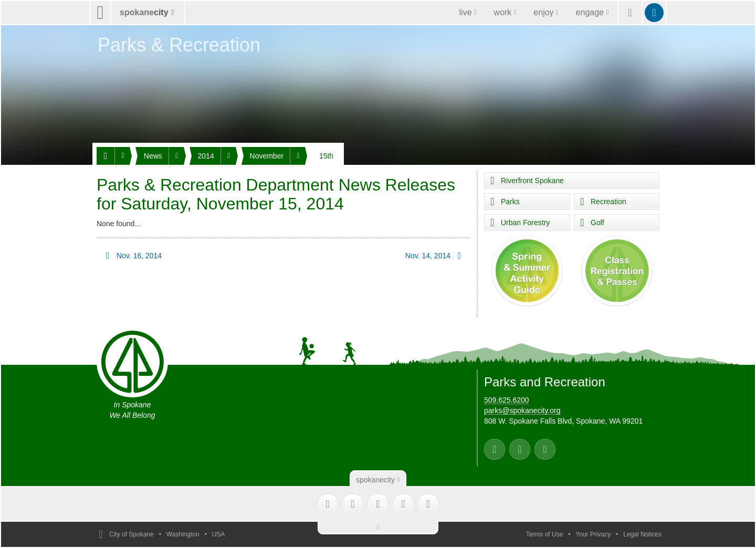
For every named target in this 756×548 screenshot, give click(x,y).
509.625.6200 (507, 400)
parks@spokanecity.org (522, 410)
